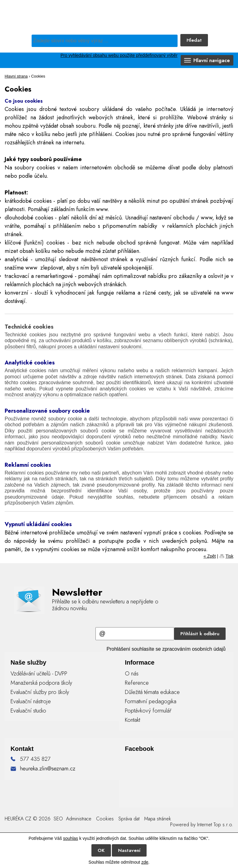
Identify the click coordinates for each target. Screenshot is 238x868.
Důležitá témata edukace (152, 692)
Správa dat (129, 819)
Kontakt (132, 720)
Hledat (194, 40)
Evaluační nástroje (31, 701)
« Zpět (210, 556)
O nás (132, 674)
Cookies (105, 819)
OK (101, 850)
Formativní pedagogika (151, 701)
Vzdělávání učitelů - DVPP (39, 674)
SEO (57, 819)
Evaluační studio (28, 711)
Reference (137, 683)
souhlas (71, 838)
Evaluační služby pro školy (40, 692)
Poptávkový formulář (148, 711)
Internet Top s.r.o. (215, 825)
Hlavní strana (16, 76)
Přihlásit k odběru (200, 634)
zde (145, 862)
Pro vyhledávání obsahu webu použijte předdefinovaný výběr (119, 55)
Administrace (79, 819)
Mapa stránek (158, 819)
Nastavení (129, 850)
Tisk (229, 556)
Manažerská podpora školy (41, 683)
